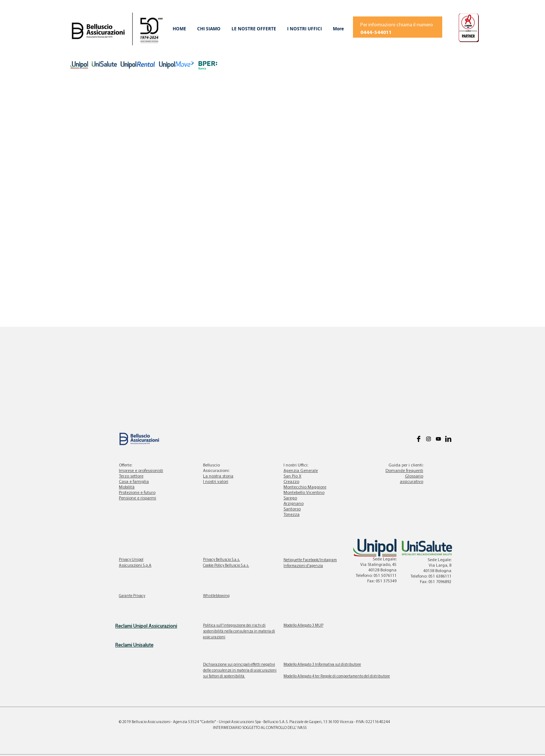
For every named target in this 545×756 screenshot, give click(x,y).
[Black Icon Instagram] (429, 439)
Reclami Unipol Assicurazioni (146, 626)
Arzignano (294, 504)
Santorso (292, 509)
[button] (209, 29)
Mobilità (127, 487)
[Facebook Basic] (419, 439)
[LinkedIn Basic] (448, 439)
